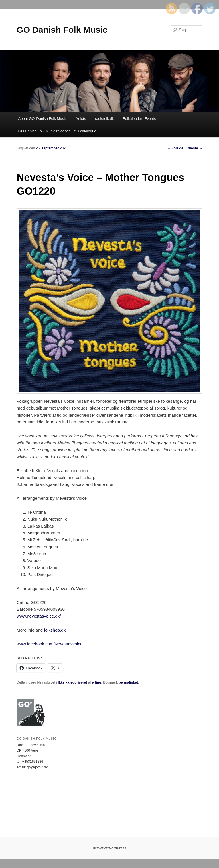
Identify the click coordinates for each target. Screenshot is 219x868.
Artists (81, 119)
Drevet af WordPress (109, 848)
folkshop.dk (55, 630)
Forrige (175, 148)
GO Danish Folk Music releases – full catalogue (57, 131)
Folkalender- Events (139, 119)
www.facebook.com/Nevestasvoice (49, 644)
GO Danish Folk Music (62, 30)
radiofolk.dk (104, 119)
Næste (195, 148)
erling (97, 682)
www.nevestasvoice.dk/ (39, 616)
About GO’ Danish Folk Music (42, 119)
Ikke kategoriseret (72, 682)
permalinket (128, 682)
